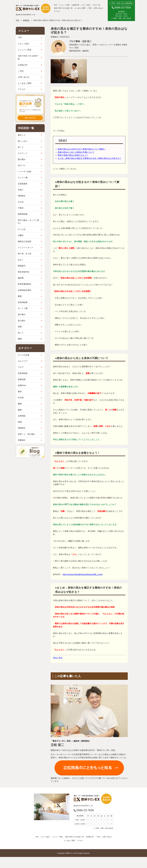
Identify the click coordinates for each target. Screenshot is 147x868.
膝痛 (20, 296)
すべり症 (22, 229)
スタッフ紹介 (86, 5)
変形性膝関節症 (25, 284)
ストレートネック (26, 248)
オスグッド (23, 153)
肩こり (21, 333)
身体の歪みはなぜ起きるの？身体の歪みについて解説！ (82, 149)
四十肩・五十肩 (25, 254)
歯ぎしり (22, 135)
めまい (21, 260)
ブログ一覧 (96, 5)
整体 (20, 392)
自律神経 (22, 416)
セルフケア (23, 361)
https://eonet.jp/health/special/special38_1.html (83, 574)
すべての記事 (24, 355)
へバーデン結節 (25, 172)
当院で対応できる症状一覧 (63, 8)
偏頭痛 (21, 278)
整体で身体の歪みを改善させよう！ (73, 155)
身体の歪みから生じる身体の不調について (76, 152)
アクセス (57, 11)
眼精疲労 (22, 266)
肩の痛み (22, 314)
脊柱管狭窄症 (24, 272)
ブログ (21, 367)
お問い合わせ (98, 8)
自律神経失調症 (25, 290)
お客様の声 (75, 5)
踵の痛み (22, 159)
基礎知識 (22, 379)
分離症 (21, 235)
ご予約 (89, 8)
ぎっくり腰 (23, 308)
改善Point (22, 385)
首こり (21, 147)
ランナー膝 (23, 178)
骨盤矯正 (22, 440)
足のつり (22, 165)
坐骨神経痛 (23, 302)
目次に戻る (58, 658)
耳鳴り (21, 190)
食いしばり (23, 141)
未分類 (21, 398)
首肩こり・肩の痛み (26, 434)
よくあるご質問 (80, 8)
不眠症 (21, 208)
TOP (55, 5)
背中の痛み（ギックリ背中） (28, 222)
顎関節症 (22, 196)
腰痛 (20, 339)
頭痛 (20, 327)
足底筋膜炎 (23, 184)
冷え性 (21, 202)
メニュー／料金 (64, 5)
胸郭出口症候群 (25, 241)
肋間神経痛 (23, 214)
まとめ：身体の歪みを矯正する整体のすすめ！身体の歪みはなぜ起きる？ (89, 158)
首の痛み (22, 321)
